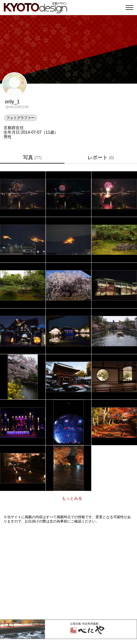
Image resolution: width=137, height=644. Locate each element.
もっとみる (72, 498)
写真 (32, 157)
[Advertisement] (68, 571)
